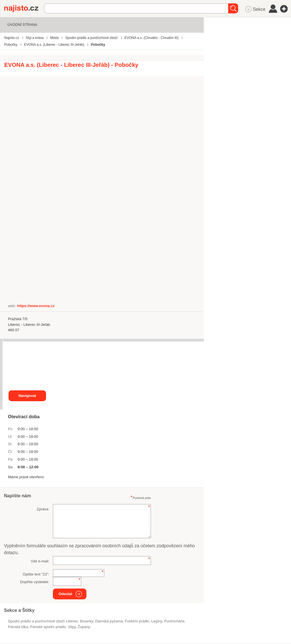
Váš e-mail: (40, 561)
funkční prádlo (137, 621)
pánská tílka (18, 627)
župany (84, 627)
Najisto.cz (24, 9)
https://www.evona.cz (36, 306)
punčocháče (174, 621)
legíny (157, 621)
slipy (72, 627)
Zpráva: (43, 509)
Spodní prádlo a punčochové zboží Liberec (43, 621)
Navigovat (27, 396)
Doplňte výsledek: (35, 582)
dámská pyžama (109, 621)
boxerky (87, 621)
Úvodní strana (22, 25)
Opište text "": (36, 574)
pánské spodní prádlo (48, 627)
